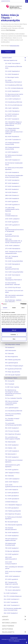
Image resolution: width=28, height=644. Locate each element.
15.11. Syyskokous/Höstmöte (13, 369)
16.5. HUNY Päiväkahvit (12, 137)
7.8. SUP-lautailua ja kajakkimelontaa (11, 540)
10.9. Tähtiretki (10, 354)
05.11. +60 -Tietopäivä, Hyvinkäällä (12, 257)
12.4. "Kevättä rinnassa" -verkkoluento (13, 419)
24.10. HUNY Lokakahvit (12, 246)
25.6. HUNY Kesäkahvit (11, 613)
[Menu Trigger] (27, 1)
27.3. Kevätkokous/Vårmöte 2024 (14, 67)
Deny (14, 339)
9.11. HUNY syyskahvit (12, 579)
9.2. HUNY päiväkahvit (12, 496)
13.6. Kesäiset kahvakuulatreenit (11, 529)
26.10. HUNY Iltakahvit (12, 482)
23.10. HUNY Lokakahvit (12, 219)
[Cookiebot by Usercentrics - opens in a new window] (20, 304)
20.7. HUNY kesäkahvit (12, 451)
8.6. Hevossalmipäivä (12, 522)
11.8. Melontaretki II (11, 454)
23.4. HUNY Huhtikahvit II (11, 599)
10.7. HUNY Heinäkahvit (12, 180)
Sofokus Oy (16, 641)
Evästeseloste (14, 638)
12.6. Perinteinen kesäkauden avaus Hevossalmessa (14, 176)
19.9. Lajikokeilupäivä (12, 363)
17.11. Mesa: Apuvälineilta (13, 372)
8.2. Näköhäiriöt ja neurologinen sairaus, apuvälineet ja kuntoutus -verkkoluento (13, 393)
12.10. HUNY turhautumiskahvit (11, 563)
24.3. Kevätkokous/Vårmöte (14, 85)
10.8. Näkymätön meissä (13, 344)
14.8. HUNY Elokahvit (11, 192)
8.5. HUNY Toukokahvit (12, 119)
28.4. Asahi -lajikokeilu (12, 108)
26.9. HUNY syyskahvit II (12, 225)
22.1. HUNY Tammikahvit (13, 63)
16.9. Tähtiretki (9, 476)
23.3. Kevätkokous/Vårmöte (14, 102)
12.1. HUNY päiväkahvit (12, 493)
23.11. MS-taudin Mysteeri (13, 375)
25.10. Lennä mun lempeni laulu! (13, 572)
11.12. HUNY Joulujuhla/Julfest (14, 261)
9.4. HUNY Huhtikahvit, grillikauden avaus (12, 115)
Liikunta (15, 620)
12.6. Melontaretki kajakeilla (14, 525)
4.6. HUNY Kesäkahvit (12, 152)
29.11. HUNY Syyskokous (12, 587)
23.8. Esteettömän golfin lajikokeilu (13, 466)
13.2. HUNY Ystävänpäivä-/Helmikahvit (13, 279)
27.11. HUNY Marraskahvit (13, 249)
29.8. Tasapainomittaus (12, 473)
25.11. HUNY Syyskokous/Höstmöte (12, 268)
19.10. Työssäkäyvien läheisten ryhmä (14, 568)
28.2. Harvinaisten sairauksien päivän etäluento (14, 296)
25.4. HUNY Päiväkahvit (12, 111)
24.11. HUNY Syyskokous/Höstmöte (12, 235)
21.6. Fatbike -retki (11, 448)
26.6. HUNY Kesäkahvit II (13, 160)
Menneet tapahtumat (15, 60)
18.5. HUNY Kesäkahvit (12, 428)
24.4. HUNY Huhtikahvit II (13, 99)
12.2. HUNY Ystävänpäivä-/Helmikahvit (13, 81)
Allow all (14, 330)
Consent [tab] (5, 308)
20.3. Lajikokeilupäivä (12, 408)
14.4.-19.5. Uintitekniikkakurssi (14, 88)
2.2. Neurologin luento (12, 77)
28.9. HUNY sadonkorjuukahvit (11, 558)
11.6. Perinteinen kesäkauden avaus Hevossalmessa (13, 609)
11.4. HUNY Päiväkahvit (12, 74)
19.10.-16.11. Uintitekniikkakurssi (11, 215)
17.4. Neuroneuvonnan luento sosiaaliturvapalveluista (14, 95)
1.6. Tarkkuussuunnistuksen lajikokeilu (14, 518)
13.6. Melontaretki (10, 442)
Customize (14, 335)
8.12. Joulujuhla (10, 381)
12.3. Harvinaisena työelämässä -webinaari (13, 284)
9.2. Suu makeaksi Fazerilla (13, 398)
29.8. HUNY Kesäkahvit (12, 199)
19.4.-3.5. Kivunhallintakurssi (14, 105)
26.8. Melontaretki (11, 351)
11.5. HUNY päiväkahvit (12, 508)
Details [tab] (14, 308)
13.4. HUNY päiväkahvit (12, 499)
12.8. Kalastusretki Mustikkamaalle (11, 544)
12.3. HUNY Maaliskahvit (12, 91)
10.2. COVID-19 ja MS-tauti (13, 288)
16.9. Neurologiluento (12, 357)
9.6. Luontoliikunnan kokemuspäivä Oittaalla (13, 438)
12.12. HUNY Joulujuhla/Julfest (14, 272)
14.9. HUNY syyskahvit (12, 470)
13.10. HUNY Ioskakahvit (12, 479)
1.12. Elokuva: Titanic (11, 378)
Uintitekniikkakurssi (11, 502)
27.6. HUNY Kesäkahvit (12, 172)
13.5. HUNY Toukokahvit (11, 602)
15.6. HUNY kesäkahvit (12, 445)
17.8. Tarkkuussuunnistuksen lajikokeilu (14, 461)
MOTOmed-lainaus (9, 623)
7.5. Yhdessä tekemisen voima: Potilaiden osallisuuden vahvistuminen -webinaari (14, 131)
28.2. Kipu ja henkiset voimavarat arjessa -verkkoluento (12, 403)
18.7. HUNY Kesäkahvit (12, 183)
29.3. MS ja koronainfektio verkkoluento (13, 415)
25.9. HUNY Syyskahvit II (12, 205)
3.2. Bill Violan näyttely (12, 387)
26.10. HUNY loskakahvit (12, 576)
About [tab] (23, 308)
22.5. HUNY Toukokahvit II (13, 140)
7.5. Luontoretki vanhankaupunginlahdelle (13, 424)
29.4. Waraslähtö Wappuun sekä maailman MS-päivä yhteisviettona (13, 124)
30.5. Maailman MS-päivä (13, 434)
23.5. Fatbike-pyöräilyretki (13, 511)
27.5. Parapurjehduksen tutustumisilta (12, 144)
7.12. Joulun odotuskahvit (13, 590)
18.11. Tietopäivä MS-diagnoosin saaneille (12, 583)
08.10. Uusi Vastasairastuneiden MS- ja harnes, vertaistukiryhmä (14, 241)
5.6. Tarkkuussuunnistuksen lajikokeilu (14, 156)
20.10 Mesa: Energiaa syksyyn (14, 366)
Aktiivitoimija (7, 629)
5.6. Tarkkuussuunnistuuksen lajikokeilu (14, 169)
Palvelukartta (15, 632)
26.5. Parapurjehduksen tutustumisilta (12, 148)
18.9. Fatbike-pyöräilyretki (13, 360)
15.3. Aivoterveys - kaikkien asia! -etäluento (13, 301)
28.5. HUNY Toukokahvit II (12, 605)
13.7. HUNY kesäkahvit (12, 536)
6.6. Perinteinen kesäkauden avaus (14, 164)
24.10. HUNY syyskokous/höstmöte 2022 (14, 486)
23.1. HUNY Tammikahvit (13, 275)
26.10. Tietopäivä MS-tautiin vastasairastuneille (14, 252)
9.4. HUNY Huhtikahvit (11, 593)
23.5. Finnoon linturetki (12, 431)
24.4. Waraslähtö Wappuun (14, 505)
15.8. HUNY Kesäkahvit (12, 189)
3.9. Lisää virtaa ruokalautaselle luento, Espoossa (12, 209)
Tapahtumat (15, 58)
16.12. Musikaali (10, 384)
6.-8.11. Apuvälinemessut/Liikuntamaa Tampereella (14, 230)
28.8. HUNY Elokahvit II (12, 195)
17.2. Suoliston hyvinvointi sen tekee (14, 291)
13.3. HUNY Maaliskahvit (12, 71)
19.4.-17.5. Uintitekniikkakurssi (13, 596)
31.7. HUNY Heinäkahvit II (13, 186)
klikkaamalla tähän (15, 46)
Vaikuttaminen (8, 626)
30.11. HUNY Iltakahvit (12, 490)
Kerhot (15, 617)
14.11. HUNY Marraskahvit (13, 264)
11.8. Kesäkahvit (10, 347)
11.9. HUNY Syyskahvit (12, 202)
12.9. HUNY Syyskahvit (12, 222)
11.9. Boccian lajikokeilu (12, 551)
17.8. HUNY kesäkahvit (12, 457)
